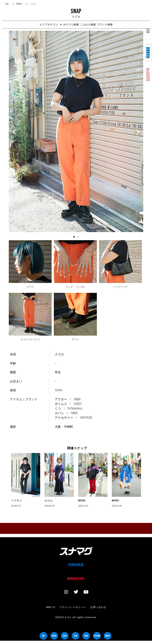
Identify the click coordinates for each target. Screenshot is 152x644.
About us (51, 607)
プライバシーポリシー (73, 607)
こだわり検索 (88, 25)
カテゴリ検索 (71, 25)
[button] (14, 132)
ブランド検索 (105, 25)
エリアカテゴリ (51, 25)
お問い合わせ (98, 607)
